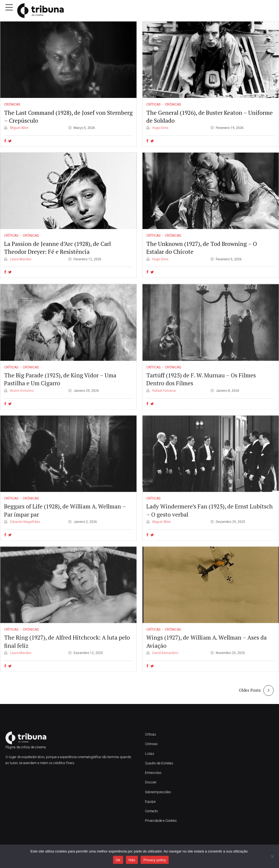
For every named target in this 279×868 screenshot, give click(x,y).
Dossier (151, 782)
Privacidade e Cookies (161, 821)
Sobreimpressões (158, 792)
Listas (150, 754)
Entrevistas (153, 773)
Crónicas (12, 105)
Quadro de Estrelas (159, 763)
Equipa (151, 801)
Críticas (153, 105)
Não (132, 860)
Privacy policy (155, 860)
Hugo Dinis (160, 128)
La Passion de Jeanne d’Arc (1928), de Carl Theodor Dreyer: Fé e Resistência (57, 248)
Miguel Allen (19, 128)
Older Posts (250, 690)
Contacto (151, 811)
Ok (118, 860)
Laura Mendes (20, 259)
